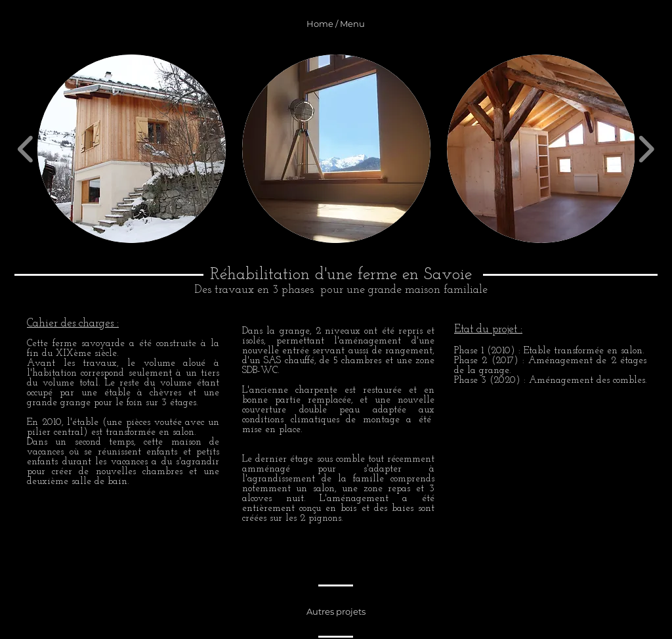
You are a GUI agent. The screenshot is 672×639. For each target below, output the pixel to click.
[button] (132, 149)
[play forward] (646, 148)
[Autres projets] (336, 612)
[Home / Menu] (335, 24)
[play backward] (26, 148)
